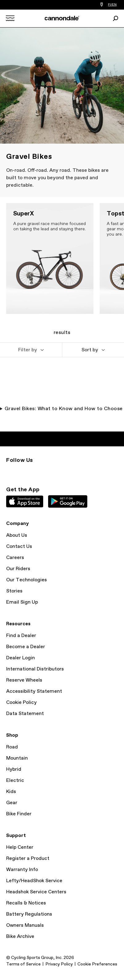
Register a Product (28, 859)
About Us (17, 535)
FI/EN (112, 5)
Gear (12, 803)
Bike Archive (20, 937)
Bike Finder (19, 814)
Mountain (17, 758)
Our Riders (18, 569)
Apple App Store (25, 501)
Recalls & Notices (26, 903)
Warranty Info (22, 870)
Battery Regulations (29, 914)
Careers (15, 558)
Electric (15, 781)
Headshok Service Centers (36, 892)
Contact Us (19, 546)
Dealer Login (21, 658)
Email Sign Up (22, 602)
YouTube (51, 471)
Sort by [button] (90, 350)
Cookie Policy (21, 702)
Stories (14, 591)
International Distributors (35, 669)
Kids (11, 792)
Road (12, 747)
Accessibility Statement (34, 691)
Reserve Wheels (24, 680)
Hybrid (14, 769)
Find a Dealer (21, 636)
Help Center (20, 847)
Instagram (10, 471)
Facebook (37, 471)
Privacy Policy (59, 964)
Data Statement (25, 714)
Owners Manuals (25, 925)
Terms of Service (23, 964)
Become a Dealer (26, 647)
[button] (31, 350)
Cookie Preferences (97, 964)
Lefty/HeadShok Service (34, 881)
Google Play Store (68, 501)
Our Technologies (27, 580)
